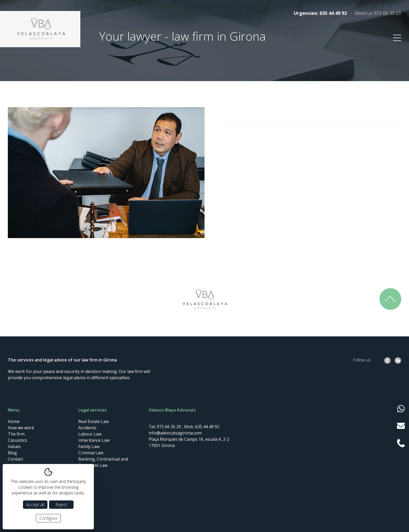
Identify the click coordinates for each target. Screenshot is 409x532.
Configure (48, 518)
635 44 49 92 (333, 13)
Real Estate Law (94, 421)
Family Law (89, 446)
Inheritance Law (94, 440)
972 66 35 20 (387, 13)
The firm (16, 434)
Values (14, 446)
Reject (61, 505)
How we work (21, 428)
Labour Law (90, 434)
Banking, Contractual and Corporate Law (103, 462)
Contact (15, 459)
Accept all (35, 505)
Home (14, 421)
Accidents (87, 428)
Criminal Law (91, 453)
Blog (12, 453)
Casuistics (17, 440)
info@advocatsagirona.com (175, 433)
